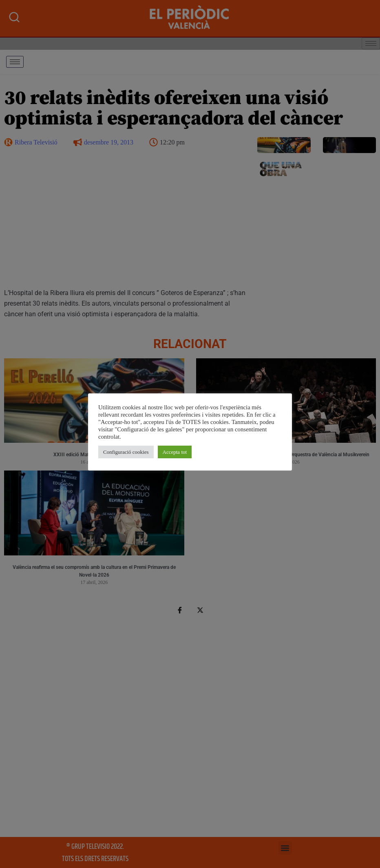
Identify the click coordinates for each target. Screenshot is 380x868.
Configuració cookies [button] (126, 452)
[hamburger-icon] (15, 62)
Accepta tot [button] (175, 452)
